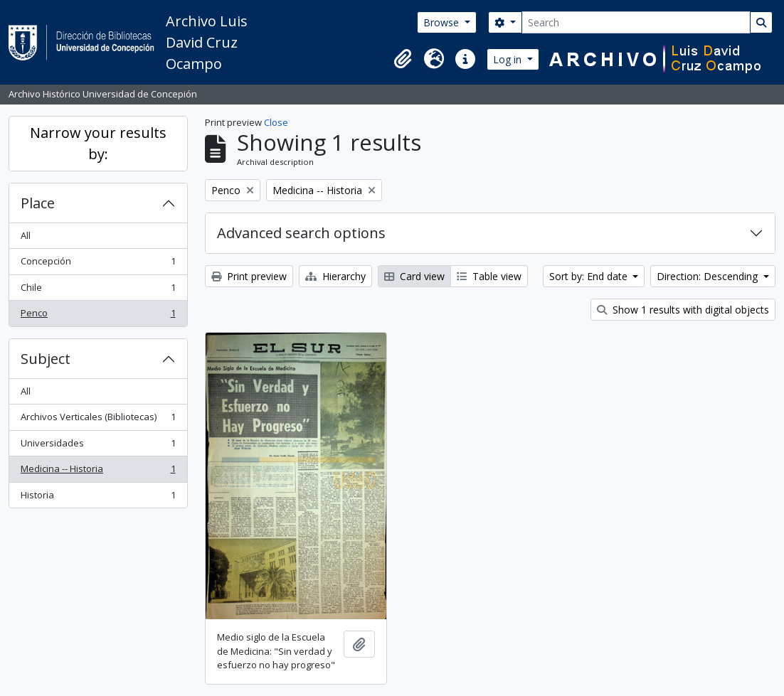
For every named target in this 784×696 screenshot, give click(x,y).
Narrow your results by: (98, 143)
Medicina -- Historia (98, 472)
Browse (443, 22)
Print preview (249, 276)
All (26, 235)
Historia (98, 498)
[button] (403, 59)
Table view (489, 276)
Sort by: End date (590, 276)
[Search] (636, 22)
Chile (98, 290)
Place (38, 203)
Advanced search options (301, 233)
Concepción (98, 264)
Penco (98, 316)
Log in (509, 59)
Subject (46, 359)
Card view (414, 276)
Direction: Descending (709, 276)
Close (276, 122)
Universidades (98, 446)
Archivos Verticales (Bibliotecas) (98, 420)
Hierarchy (335, 276)
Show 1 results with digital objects (683, 310)
